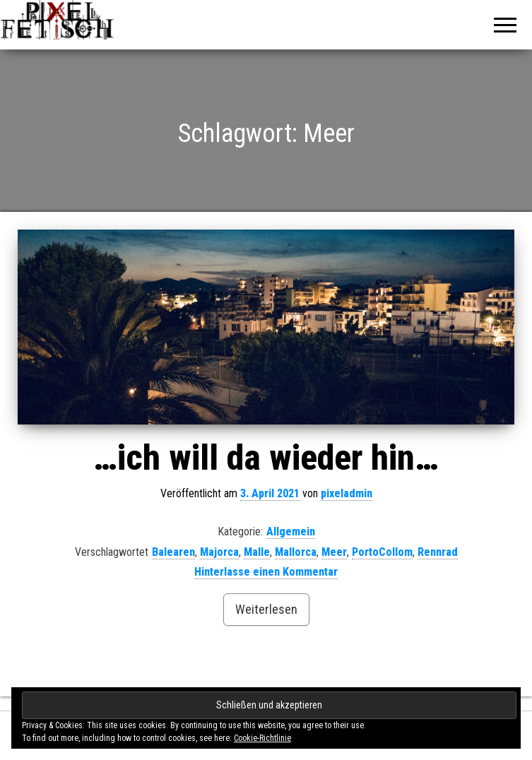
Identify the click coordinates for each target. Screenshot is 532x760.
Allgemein (291, 532)
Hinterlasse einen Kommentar (266, 572)
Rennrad (438, 552)
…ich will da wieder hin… (266, 458)
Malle (257, 552)
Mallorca (296, 552)
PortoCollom (382, 552)
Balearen (173, 552)
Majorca (219, 552)
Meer (334, 552)
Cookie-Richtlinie (262, 738)
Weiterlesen (266, 609)
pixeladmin (347, 493)
